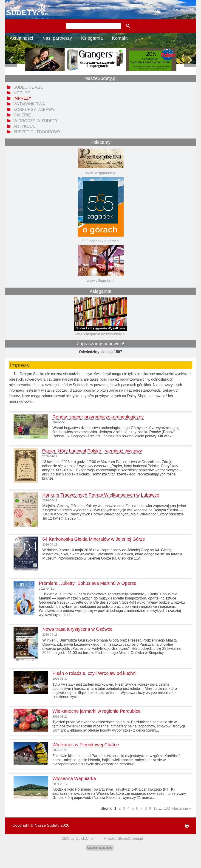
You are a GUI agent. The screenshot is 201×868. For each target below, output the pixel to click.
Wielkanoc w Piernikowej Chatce (86, 745)
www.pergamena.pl (100, 173)
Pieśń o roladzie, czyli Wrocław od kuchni (94, 673)
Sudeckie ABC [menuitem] (28, 87)
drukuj (185, 826)
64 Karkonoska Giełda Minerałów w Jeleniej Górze (94, 539)
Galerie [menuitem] (22, 115)
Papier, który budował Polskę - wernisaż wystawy (92, 451)
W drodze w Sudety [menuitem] (36, 121)
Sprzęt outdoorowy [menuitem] (37, 132)
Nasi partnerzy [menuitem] (57, 38)
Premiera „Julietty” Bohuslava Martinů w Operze (88, 583)
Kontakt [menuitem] (120, 38)
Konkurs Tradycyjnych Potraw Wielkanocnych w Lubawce (101, 495)
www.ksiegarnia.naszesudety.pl (100, 334)
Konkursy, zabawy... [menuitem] (35, 110)
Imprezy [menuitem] (22, 98)
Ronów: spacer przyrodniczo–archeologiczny (98, 417)
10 (156, 808)
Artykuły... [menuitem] (25, 126)
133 (167, 808)
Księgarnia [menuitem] (92, 38)
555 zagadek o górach (100, 241)
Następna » (182, 808)
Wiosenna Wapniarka (74, 778)
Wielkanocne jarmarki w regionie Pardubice (96, 711)
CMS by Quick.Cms (77, 838)
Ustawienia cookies (100, 848)
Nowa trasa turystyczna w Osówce (77, 629)
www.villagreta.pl (100, 281)
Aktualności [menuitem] (21, 38)
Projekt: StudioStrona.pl (124, 838)
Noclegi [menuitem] (22, 93)
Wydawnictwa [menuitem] (29, 104)
